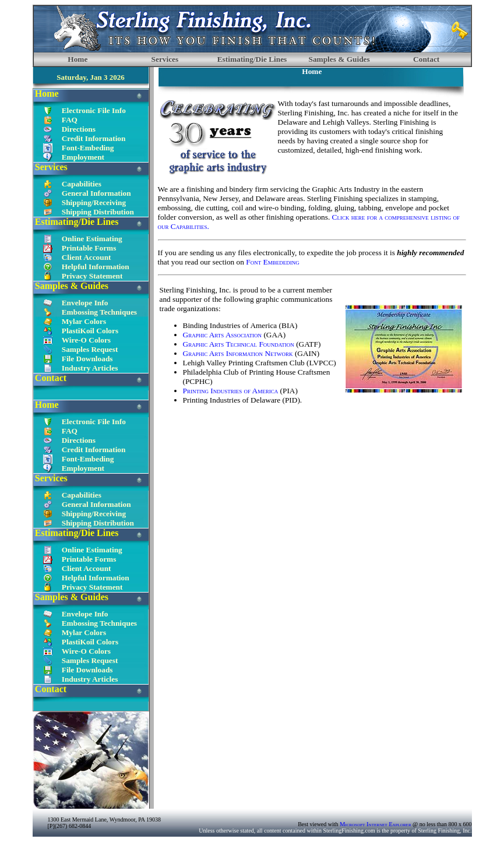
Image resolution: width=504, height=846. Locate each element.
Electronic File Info (94, 110)
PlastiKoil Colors (90, 331)
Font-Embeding (88, 148)
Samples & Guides (339, 59)
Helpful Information (96, 267)
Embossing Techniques (99, 312)
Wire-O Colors (86, 340)
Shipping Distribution (98, 212)
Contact (426, 59)
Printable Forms (89, 248)
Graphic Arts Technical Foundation (239, 344)
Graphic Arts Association (223, 335)
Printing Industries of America (232, 391)
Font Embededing (272, 262)
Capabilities (82, 184)
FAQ (70, 120)
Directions (79, 129)
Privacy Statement (92, 276)
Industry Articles (90, 368)
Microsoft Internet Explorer (375, 824)
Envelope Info (85, 303)
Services (165, 59)
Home (77, 59)
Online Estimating (92, 239)
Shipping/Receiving (94, 202)
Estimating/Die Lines (252, 59)
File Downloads (87, 359)
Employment (83, 157)
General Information (96, 193)
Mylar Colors (84, 321)
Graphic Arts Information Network (239, 353)
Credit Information (94, 138)
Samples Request (90, 349)
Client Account (87, 257)
